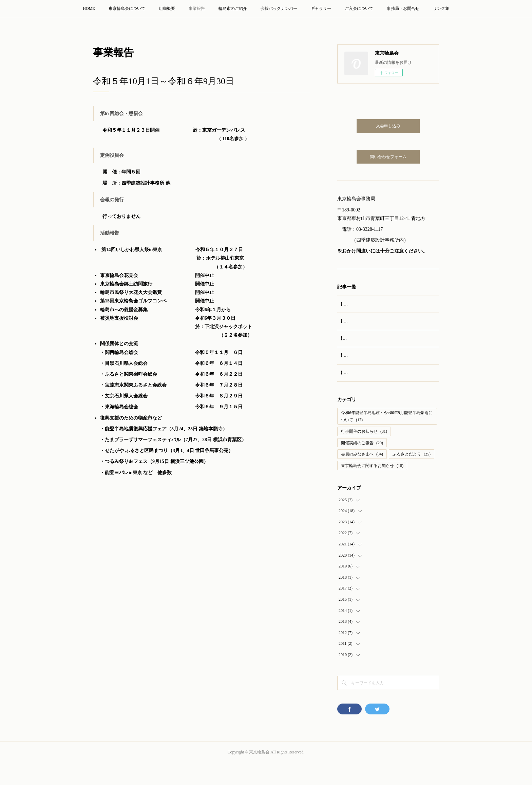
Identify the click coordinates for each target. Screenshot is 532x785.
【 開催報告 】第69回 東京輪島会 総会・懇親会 (381, 304)
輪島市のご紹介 (233, 8)
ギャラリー (321, 8)
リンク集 (441, 8)
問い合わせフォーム (388, 157)
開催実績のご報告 (362, 465)
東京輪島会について (127, 8)
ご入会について (359, 8)
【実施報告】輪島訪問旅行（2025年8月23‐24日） (383, 345)
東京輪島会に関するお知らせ (372, 488)
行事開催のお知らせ (364, 453)
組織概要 (167, 8)
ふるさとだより (412, 476)
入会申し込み (388, 126)
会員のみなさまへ (362, 476)
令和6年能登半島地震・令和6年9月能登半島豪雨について (387, 438)
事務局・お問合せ (403, 8)
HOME (89, 8)
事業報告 (197, 8)
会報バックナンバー (279, 8)
